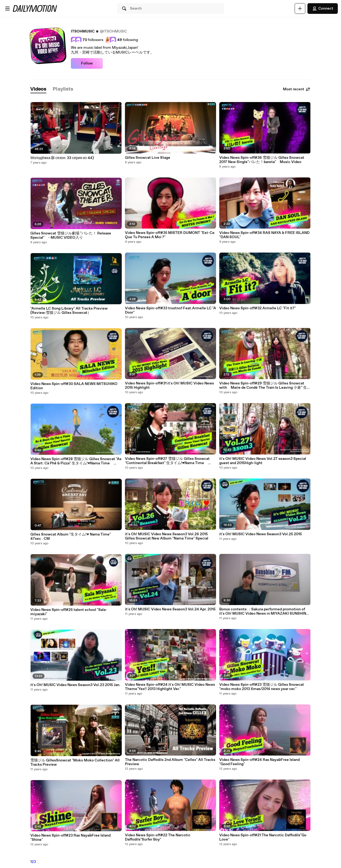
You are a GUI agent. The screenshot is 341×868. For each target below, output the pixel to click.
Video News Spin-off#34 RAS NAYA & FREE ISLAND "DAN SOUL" (264, 235)
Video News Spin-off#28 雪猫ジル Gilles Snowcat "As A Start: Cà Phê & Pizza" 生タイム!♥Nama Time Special (76, 461)
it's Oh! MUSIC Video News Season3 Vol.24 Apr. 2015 (170, 609)
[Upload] (300, 9)
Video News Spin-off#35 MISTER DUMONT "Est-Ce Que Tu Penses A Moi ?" (170, 235)
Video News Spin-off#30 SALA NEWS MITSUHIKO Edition (74, 386)
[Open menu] (7, 9)
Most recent (297, 89)
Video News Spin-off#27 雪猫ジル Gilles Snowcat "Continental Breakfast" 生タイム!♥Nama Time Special (167, 461)
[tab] (38, 89)
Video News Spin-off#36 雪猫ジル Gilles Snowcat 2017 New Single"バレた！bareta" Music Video (262, 160)
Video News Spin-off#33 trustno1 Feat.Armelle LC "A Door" (170, 310)
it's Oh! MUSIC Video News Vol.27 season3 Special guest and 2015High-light (263, 461)
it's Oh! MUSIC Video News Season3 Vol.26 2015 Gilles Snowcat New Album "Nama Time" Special (167, 536)
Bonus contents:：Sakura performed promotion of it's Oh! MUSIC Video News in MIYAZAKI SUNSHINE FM (264, 611)
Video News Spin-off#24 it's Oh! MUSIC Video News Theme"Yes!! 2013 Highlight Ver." (170, 687)
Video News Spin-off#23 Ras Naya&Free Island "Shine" (70, 838)
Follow (87, 63)
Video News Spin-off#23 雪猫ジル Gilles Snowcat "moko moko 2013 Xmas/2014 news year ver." (262, 687)
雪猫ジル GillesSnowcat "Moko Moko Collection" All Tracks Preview (75, 762)
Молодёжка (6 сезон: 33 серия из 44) (62, 158)
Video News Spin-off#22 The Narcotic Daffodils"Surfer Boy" (158, 837)
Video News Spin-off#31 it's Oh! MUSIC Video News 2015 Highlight (169, 386)
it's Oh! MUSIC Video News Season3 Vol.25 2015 (261, 534)
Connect (323, 9)
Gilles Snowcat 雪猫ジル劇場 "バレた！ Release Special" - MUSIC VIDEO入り (71, 236)
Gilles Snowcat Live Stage (148, 158)
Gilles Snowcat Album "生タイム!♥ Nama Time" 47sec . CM (70, 537)
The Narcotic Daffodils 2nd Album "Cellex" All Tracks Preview (170, 762)
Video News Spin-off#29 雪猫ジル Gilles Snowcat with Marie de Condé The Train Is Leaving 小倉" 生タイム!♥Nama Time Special (264, 386)
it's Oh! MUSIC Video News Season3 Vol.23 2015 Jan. (75, 685)
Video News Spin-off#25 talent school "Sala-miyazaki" (69, 612)
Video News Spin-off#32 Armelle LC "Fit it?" (257, 308)
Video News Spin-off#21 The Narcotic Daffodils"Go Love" (263, 837)
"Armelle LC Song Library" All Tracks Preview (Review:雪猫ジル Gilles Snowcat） (71, 311)
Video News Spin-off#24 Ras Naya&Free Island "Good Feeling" (259, 762)
